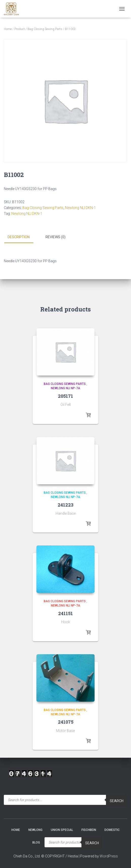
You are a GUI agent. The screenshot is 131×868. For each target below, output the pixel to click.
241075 (66, 722)
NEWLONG (35, 830)
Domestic (112, 830)
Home (8, 29)
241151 (65, 613)
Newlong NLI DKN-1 (80, 208)
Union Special (62, 830)
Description (19, 237)
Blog (36, 843)
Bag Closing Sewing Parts (45, 29)
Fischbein (89, 830)
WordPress (109, 856)
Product (20, 29)
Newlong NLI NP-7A (65, 388)
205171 (65, 396)
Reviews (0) (56, 237)
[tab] (22, 237)
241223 (65, 505)
